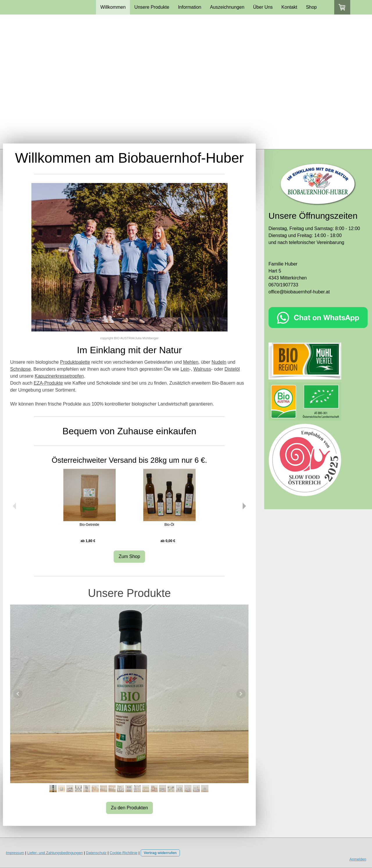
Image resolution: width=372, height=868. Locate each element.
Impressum (15, 853)
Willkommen (113, 7)
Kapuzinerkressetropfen (59, 376)
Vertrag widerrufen (160, 853)
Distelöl (232, 369)
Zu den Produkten (129, 808)
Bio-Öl (169, 525)
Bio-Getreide (89, 525)
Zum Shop (129, 556)
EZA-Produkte (48, 383)
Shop (311, 7)
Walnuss (202, 369)
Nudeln (219, 362)
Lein (185, 369)
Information (189, 7)
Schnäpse (20, 369)
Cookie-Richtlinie (124, 853)
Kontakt (289, 7)
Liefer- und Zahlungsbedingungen (55, 853)
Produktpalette (75, 362)
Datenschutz (96, 853)
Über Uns (263, 7)
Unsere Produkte (152, 7)
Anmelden (358, 859)
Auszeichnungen (227, 7)
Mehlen (191, 362)
